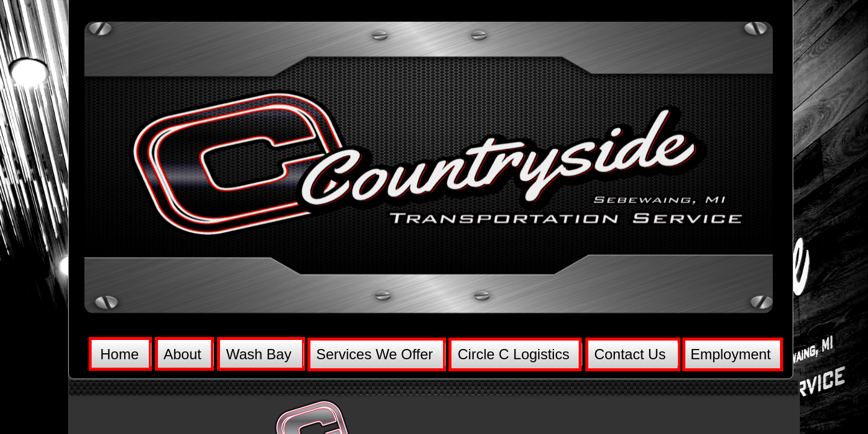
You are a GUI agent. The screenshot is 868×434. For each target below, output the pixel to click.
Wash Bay (259, 354)
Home (119, 354)
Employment (730, 354)
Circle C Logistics (513, 354)
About (182, 354)
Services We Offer (374, 354)
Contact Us (630, 354)
